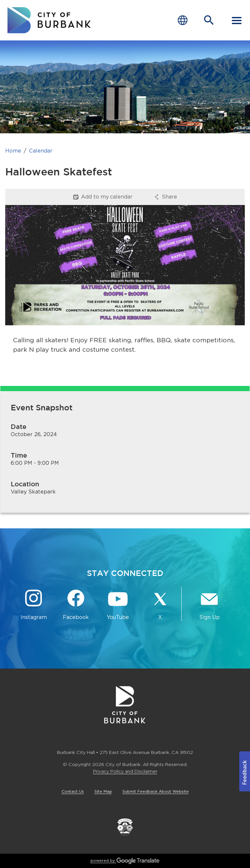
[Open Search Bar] (209, 20)
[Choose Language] (183, 20)
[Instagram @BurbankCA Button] (34, 605)
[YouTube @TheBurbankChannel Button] (118, 605)
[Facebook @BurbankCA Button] (76, 605)
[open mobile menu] (237, 20)
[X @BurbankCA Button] (160, 605)
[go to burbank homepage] (49, 20)
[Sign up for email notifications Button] (209, 605)
